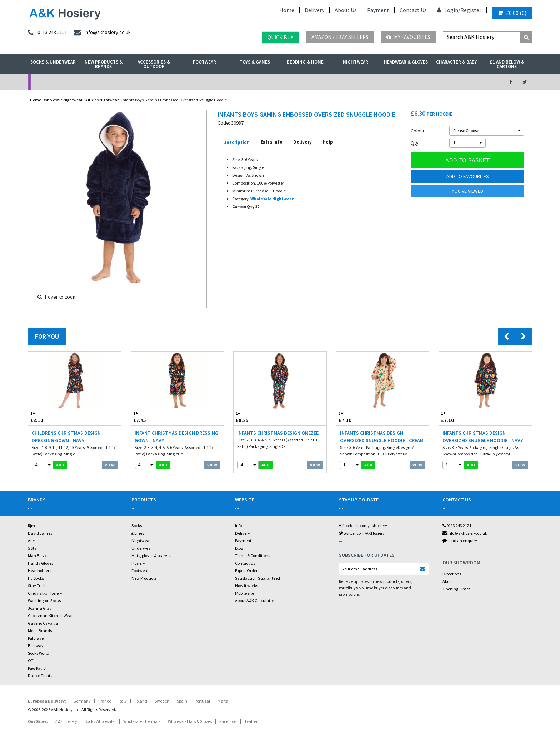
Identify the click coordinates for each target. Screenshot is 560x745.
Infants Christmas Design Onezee (278, 433)
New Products (144, 578)
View (110, 465)
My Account (202, 82)
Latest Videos (434, 82)
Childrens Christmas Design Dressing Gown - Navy (66, 437)
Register (471, 10)
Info (238, 526)
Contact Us (413, 10)
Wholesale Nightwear (63, 100)
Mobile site (244, 593)
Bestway (36, 646)
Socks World (39, 653)
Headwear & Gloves (406, 62)
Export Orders (247, 571)
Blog (239, 548)
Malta (223, 701)
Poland (141, 701)
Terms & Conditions (252, 556)
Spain (182, 701)
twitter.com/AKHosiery (362, 533)
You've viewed (467, 191)
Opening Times (456, 589)
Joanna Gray (40, 608)
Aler (31, 541)
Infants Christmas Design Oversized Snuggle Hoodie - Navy (483, 437)
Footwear (204, 62)
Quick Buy (280, 37)
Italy (123, 701)
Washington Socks (44, 601)
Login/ (449, 10)
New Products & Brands (104, 64)
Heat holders (39, 571)
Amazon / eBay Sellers (340, 37)
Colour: (418, 131)
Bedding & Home (305, 62)
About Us (346, 10)
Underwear (142, 548)
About (448, 581)
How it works (246, 586)
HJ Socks (36, 578)
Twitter (251, 721)
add (60, 465)
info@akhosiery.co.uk (465, 533)
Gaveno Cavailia (43, 623)
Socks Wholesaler (100, 721)
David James (40, 533)
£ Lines (138, 533)
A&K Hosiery (66, 721)
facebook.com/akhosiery (363, 526)
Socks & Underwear (53, 62)
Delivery (314, 10)
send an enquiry (460, 541)
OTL (32, 661)
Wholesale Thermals (142, 721)
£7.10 (360, 417)
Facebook (228, 721)
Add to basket (468, 160)
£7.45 (154, 417)
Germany (82, 701)
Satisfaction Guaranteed (257, 578)
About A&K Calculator (254, 601)
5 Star (33, 548)
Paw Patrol (37, 668)
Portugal (202, 701)
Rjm (31, 526)
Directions (452, 574)
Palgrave (36, 638)
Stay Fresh (37, 586)
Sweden (162, 701)
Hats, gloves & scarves (151, 556)
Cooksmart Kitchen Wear (50, 616)
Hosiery (138, 563)
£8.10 (51, 417)
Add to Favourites (468, 176)
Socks (137, 526)
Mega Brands (40, 631)
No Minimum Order (86, 82)
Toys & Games (255, 62)
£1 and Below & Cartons (507, 64)
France (105, 701)
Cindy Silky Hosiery (45, 593)
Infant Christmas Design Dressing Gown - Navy (176, 437)
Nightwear (356, 62)
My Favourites (408, 37)
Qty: (415, 143)
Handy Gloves (41, 563)
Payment (378, 10)
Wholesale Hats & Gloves (190, 721)
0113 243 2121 (457, 526)
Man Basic (37, 556)
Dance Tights (40, 676)
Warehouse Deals (318, 82)
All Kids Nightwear (102, 100)
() (512, 13)
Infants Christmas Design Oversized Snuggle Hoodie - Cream (382, 437)
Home (287, 10)
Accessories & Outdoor (154, 64)
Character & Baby (456, 62)
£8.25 (257, 417)
